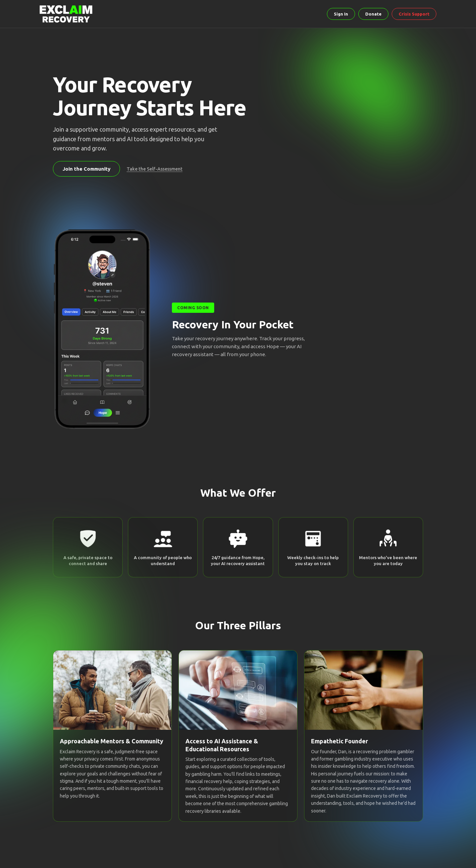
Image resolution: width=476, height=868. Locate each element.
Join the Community (86, 169)
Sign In (341, 14)
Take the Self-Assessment (155, 169)
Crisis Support (414, 14)
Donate (373, 14)
